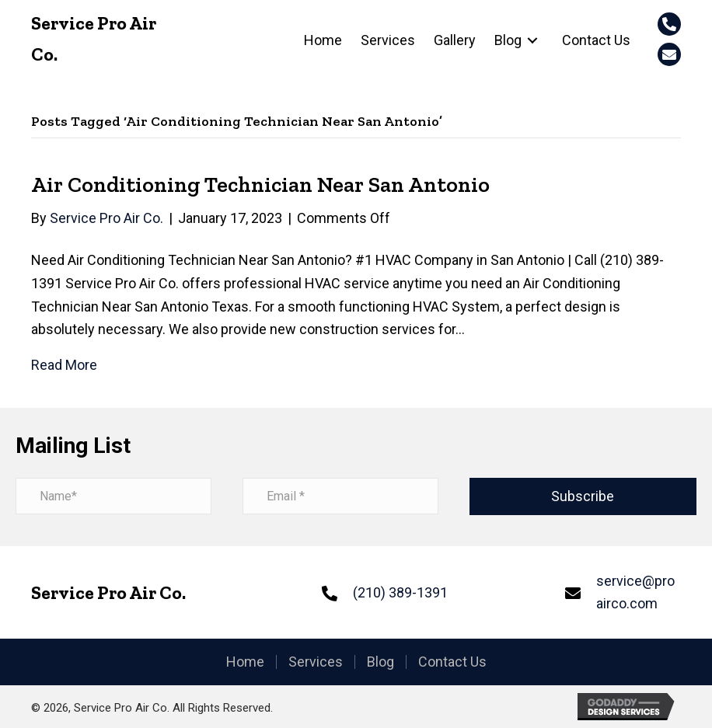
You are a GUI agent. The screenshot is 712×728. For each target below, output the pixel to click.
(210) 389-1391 (400, 592)
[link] (323, 40)
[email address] (340, 496)
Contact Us (452, 662)
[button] (669, 24)
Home (245, 662)
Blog (380, 662)
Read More (64, 365)
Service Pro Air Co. (108, 592)
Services (316, 662)
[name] (113, 496)
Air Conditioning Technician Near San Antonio (260, 185)
